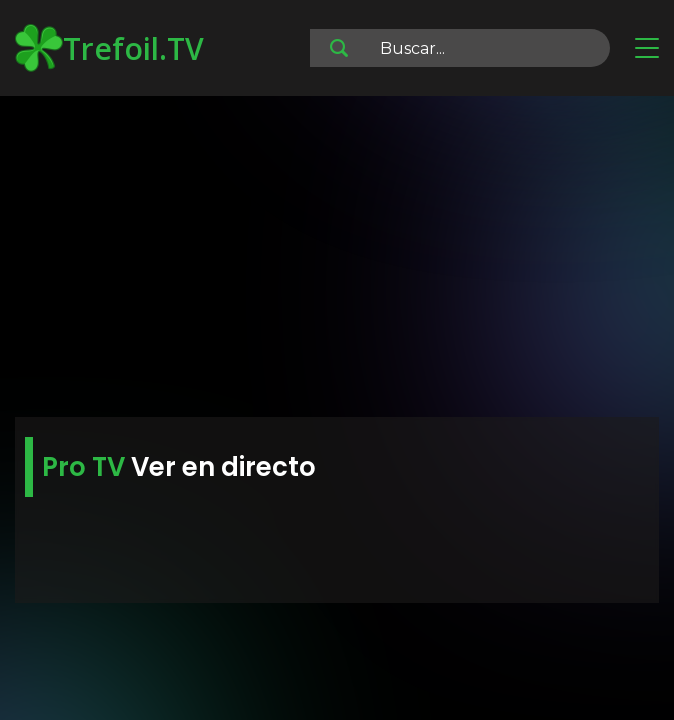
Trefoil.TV (109, 48)
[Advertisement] (337, 260)
